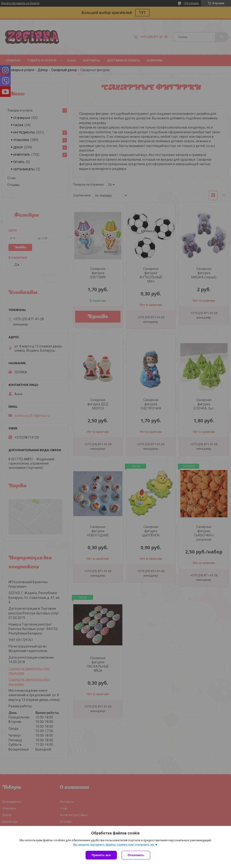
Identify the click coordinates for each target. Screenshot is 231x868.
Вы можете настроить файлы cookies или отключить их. (114, 845)
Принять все (101, 855)
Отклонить (136, 855)
